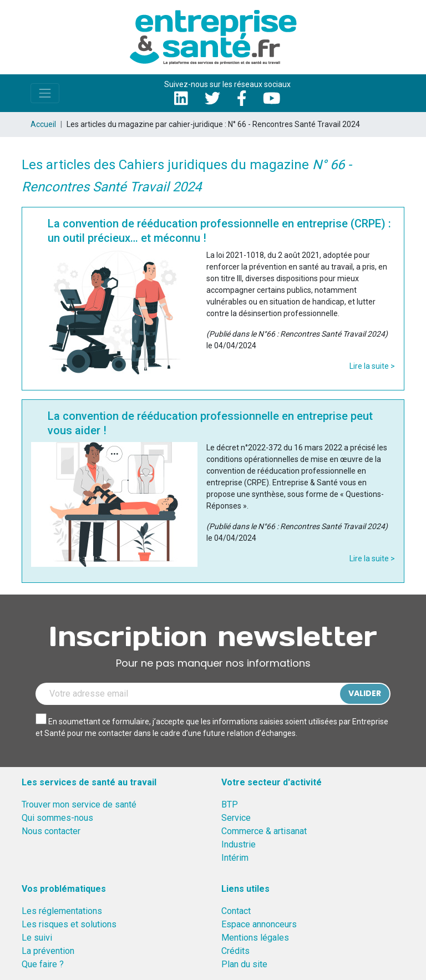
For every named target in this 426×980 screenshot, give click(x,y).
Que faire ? (43, 964)
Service (236, 818)
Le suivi (37, 938)
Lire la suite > (372, 366)
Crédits (235, 951)
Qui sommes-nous (57, 818)
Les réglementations (62, 911)
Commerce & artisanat (264, 831)
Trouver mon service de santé (79, 804)
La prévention (48, 951)
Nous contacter (51, 831)
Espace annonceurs (259, 924)
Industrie (239, 844)
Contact (236, 911)
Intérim (235, 858)
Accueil (43, 124)
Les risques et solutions (69, 924)
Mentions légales (255, 938)
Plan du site (244, 964)
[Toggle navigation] (45, 93)
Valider (365, 693)
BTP (230, 804)
